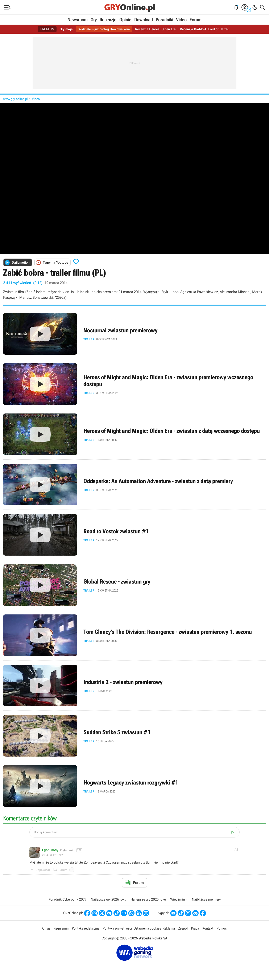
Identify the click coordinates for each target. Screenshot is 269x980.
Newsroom (78, 20)
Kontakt (208, 928)
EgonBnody (50, 850)
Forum (196, 20)
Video (181, 20)
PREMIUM (47, 29)
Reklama (169, 928)
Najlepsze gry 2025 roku (148, 899)
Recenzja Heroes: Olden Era (155, 29)
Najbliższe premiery (206, 899)
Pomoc (222, 928)
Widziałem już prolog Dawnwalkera (104, 29)
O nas (46, 928)
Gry (94, 20)
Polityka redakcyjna (86, 928)
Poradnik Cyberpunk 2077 (68, 899)
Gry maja (66, 29)
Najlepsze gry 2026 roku (109, 899)
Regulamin (61, 928)
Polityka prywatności (117, 928)
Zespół (183, 928)
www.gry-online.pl (15, 99)
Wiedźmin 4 (179, 899)
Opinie (125, 20)
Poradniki (164, 20)
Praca (195, 928)
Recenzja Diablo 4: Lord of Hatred (205, 29)
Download (144, 20)
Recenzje (108, 20)
